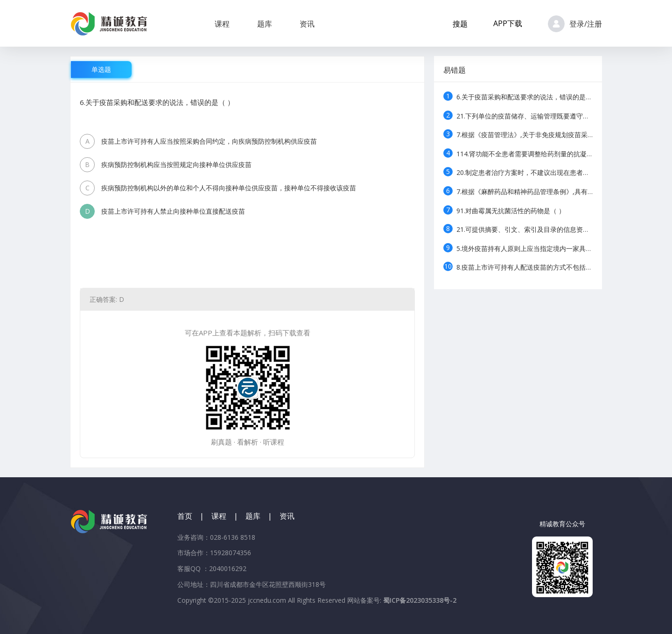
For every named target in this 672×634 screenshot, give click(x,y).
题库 (265, 24)
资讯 (307, 24)
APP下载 (508, 23)
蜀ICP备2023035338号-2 (420, 600)
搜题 (460, 24)
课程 (222, 24)
